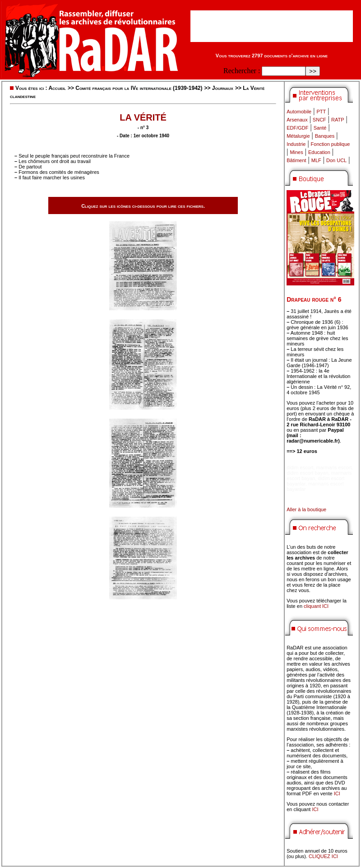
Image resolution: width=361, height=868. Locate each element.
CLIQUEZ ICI (323, 856)
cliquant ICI (316, 606)
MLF (316, 160)
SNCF (319, 120)
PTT (321, 112)
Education (319, 152)
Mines (296, 152)
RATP (338, 120)
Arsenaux (297, 120)
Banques (325, 136)
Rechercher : (242, 71)
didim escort (300, 467)
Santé (320, 128)
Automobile (299, 112)
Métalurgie (298, 136)
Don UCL (336, 160)
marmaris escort (334, 467)
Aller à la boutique (306, 509)
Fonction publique (331, 144)
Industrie (296, 144)
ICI (337, 793)
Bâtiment (296, 160)
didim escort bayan (307, 473)
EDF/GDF (297, 128)
